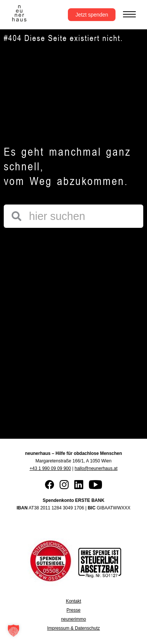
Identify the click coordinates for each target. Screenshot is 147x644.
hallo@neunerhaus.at (96, 468)
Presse (73, 610)
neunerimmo (74, 619)
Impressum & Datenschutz (74, 628)
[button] (13, 630)
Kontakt (74, 601)
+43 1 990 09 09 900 (50, 468)
